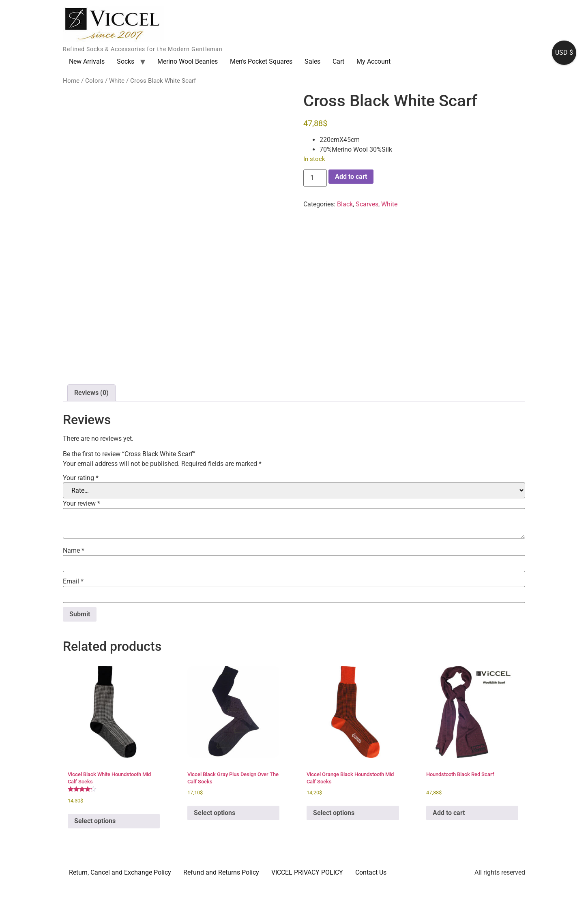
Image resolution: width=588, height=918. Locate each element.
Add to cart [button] (449, 844)
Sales (312, 61)
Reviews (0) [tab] (91, 424)
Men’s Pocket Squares (261, 61)
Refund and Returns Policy (221, 904)
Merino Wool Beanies (188, 61)
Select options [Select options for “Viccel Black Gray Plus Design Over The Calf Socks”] (215, 844)
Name (74, 583)
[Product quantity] (315, 178)
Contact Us (371, 904)
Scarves (367, 204)
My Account (373, 61)
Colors (94, 81)
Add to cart (351, 177)
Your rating (81, 510)
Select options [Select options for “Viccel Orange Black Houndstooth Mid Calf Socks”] (334, 844)
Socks (126, 61)
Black (345, 204)
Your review (82, 536)
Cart (338, 61)
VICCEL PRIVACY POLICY (307, 904)
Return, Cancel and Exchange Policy (120, 904)
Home (71, 81)
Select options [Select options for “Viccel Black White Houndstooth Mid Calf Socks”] (95, 853)
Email (73, 613)
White (117, 81)
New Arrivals (87, 61)
